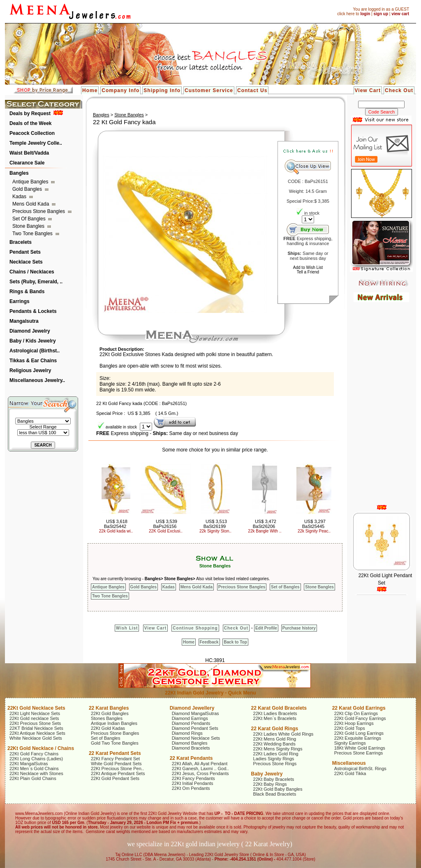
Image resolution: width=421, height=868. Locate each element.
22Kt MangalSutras (29, 764)
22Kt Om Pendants (191, 788)
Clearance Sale (27, 163)
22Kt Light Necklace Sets (35, 713)
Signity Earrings (350, 743)
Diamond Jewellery (192, 708)
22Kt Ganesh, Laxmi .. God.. (200, 768)
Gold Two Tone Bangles (115, 743)
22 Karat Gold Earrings (359, 708)
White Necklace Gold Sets (36, 738)
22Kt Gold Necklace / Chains (41, 748)
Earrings (20, 301)
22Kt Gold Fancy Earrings (360, 718)
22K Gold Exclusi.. (166, 531)
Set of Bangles (30, 219)
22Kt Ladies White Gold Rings (283, 734)
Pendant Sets (25, 252)
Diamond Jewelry (30, 331)
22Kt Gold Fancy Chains (34, 754)
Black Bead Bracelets (275, 794)
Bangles (19, 173)
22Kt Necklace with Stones (36, 773)
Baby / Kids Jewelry (33, 341)
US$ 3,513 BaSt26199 (215, 524)
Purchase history (299, 628)
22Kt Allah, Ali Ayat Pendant (200, 764)
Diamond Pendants (191, 723)
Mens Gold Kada (31, 204)
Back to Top (235, 642)
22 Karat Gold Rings (275, 729)
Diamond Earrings (190, 718)
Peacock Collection (32, 133)
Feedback (209, 642)
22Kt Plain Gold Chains (33, 778)
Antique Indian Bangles (114, 723)
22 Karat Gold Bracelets (279, 708)
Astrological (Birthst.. (35, 351)
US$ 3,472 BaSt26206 (265, 524)
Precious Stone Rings (275, 764)
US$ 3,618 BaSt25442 (116, 524)
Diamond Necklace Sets (196, 738)
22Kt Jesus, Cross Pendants (200, 773)
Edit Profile (266, 628)
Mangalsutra (24, 321)
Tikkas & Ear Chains (33, 361)
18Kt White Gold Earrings (360, 748)
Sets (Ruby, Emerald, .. (36, 282)
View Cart (368, 90)
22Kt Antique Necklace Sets (37, 733)
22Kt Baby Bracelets (274, 779)
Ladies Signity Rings (274, 759)
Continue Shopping (195, 628)
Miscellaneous (349, 763)
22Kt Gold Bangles (110, 713)
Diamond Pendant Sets (195, 728)
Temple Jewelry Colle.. (36, 143)
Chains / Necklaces (32, 272)
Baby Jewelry (267, 774)
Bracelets (21, 242)
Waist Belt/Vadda (29, 153)
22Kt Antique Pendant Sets (118, 773)
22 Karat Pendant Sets (115, 753)
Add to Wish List (308, 267)
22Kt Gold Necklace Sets (36, 708)
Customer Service (209, 90)
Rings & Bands (27, 292)
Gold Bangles (28, 189)
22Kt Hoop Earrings (354, 723)
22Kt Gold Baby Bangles (278, 789)
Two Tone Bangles (33, 234)
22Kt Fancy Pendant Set (115, 759)
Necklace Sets (26, 262)
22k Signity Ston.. (215, 531)
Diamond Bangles (190, 743)
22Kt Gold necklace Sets (34, 718)
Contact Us (252, 90)
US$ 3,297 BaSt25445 (314, 524)
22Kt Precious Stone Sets (35, 723)
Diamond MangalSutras (195, 713)
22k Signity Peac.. (314, 531)
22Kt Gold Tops (350, 728)
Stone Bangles (29, 226)
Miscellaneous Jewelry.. (37, 380)
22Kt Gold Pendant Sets (115, 778)
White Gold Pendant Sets (116, 764)
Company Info (120, 90)
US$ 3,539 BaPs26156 (165, 524)
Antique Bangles (31, 182)
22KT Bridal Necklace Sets (36, 728)
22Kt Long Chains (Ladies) (36, 759)
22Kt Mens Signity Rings (278, 749)
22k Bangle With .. (265, 531)
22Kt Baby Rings (270, 784)
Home (90, 90)
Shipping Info (162, 90)
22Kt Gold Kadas (108, 728)
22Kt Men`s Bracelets (275, 718)
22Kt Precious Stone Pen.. (117, 768)
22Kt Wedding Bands (274, 744)
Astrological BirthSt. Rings (360, 768)
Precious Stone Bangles (39, 211)
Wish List (127, 628)
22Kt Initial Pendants (193, 783)
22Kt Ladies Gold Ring (276, 754)
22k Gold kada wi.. (116, 531)
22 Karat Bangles (109, 708)
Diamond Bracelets (191, 748)
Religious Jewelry (30, 370)
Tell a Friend (308, 272)
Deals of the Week (30, 123)
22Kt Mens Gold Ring (275, 739)
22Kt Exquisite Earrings (358, 738)
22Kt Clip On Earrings (356, 713)
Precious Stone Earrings (359, 753)
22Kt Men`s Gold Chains (34, 768)
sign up (381, 14)
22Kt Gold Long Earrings (359, 733)
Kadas (20, 197)
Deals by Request (30, 113)
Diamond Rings (187, 733)
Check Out (399, 90)
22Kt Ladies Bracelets (275, 713)
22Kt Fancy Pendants (193, 778)
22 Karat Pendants (191, 758)
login (365, 14)
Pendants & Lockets (33, 311)
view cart (400, 14)
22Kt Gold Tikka (350, 773)
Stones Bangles (107, 718)
